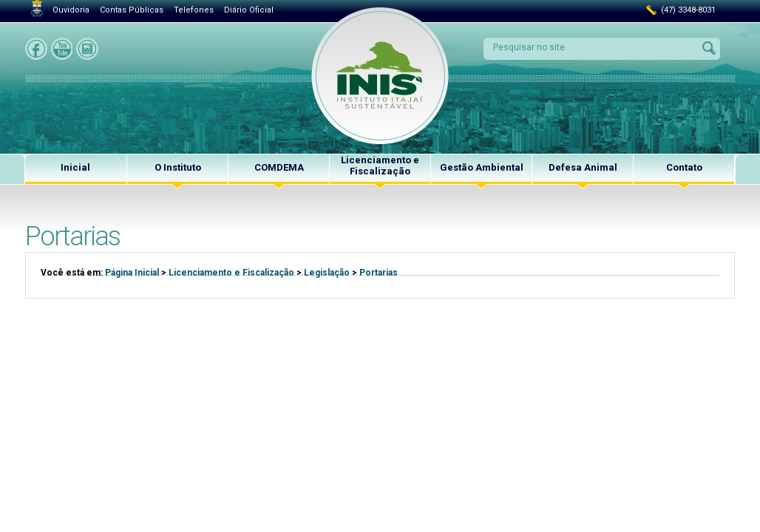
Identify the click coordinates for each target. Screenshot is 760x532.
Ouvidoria (71, 10)
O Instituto (178, 167)
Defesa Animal (583, 167)
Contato (684, 167)
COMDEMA (279, 167)
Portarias (379, 273)
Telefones (194, 10)
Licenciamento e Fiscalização (380, 166)
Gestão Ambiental (482, 167)
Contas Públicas (132, 10)
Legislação (327, 273)
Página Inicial (132, 273)
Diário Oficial (249, 10)
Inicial (75, 167)
